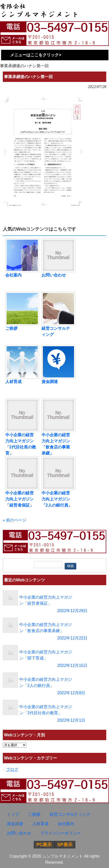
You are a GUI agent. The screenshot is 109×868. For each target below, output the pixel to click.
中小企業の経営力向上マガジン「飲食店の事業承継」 (56, 444)
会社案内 (13, 275)
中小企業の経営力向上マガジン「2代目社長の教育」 (21, 444)
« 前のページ (15, 520)
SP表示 (65, 845)
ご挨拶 (11, 328)
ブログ (12, 769)
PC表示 (44, 845)
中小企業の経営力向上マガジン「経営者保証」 (20, 499)
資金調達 (50, 382)
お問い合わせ (54, 275)
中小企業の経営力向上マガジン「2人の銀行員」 (57, 499)
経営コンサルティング (56, 331)
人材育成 (13, 382)
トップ (13, 814)
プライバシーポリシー (61, 833)
